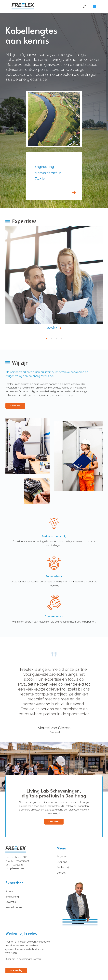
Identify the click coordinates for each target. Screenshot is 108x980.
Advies (9, 891)
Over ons (62, 862)
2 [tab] (52, 338)
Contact (61, 873)
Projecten (62, 857)
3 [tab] (56, 338)
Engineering (12, 897)
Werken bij (63, 867)
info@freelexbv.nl (15, 868)
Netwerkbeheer (14, 907)
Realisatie (11, 902)
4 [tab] (61, 338)
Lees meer (54, 821)
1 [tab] (47, 338)
